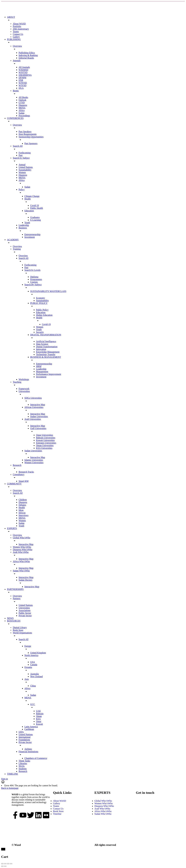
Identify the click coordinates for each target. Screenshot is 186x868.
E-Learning (36, 220)
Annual (22, 165)
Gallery (16, 37)
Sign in (5, 779)
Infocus (22, 513)
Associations (25, 610)
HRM (39, 366)
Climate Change (32, 196)
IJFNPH (22, 78)
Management (42, 372)
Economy (40, 298)
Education (29, 211)
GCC (33, 704)
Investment (30, 237)
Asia (27, 679)
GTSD (22, 103)
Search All (18, 146)
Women (22, 172)
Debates (22, 505)
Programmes (36, 279)
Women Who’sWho (22, 547)
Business (23, 228)
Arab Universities (33, 419)
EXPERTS (12, 528)
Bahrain (40, 714)
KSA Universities (44, 448)
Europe (28, 646)
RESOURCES (14, 621)
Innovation (41, 349)
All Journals (24, 67)
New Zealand (36, 676)
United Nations (26, 167)
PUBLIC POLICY (39, 303)
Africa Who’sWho (21, 561)
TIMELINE (12, 774)
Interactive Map (38, 405)
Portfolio (17, 26)
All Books (23, 97)
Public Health (37, 208)
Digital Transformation (47, 347)
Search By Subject (33, 285)
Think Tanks (24, 761)
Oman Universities (45, 445)
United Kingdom (38, 653)
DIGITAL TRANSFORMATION (46, 335)
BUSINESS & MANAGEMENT (46, 357)
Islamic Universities (34, 460)
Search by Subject (21, 158)
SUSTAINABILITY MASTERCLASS (48, 291)
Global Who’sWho (22, 538)
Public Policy (42, 310)
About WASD (19, 24)
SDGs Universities (33, 398)
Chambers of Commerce (36, 758)
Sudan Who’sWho (21, 571)
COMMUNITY (14, 484)
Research (17, 465)
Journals (17, 61)
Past (21, 155)
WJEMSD (23, 70)
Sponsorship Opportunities (31, 137)
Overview (17, 46)
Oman (39, 716)
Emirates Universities (46, 443)
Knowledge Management (48, 352)
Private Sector (25, 616)
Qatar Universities (45, 435)
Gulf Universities (38, 428)
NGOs (22, 766)
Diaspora (23, 105)
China (33, 686)
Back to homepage (10, 788)
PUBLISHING (14, 39)
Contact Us (18, 34)
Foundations (24, 740)
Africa (22, 110)
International (25, 737)
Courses (34, 282)
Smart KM (24, 481)
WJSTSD (23, 72)
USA (33, 662)
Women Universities (34, 463)
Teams (16, 32)
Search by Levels (32, 270)
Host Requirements (28, 134)
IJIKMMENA (25, 75)
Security (40, 332)
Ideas (21, 510)
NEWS (10, 618)
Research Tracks (26, 472)
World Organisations (22, 633)
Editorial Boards (26, 58)
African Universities (34, 407)
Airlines (28, 749)
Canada (34, 665)
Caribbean (29, 729)
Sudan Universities (39, 416)
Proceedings (24, 116)
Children (23, 500)
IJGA (21, 88)
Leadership (24, 225)
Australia (35, 674)
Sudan (22, 113)
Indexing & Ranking (28, 55)
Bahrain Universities (46, 438)
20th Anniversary (21, 29)
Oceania (28, 667)
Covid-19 (46, 324)
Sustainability (25, 170)
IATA (21, 732)
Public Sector (25, 613)
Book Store (18, 630)
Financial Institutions (28, 752)
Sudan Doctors (26, 580)
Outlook (22, 100)
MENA (22, 108)
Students (23, 769)
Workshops (24, 379)
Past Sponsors (31, 143)
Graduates (35, 217)
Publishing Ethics (27, 53)
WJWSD (23, 83)
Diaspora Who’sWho (23, 550)
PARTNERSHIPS (15, 589)
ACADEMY (13, 240)
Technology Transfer (46, 354)
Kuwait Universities (45, 440)
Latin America (31, 727)
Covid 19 (35, 205)
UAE (38, 711)
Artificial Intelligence (46, 341)
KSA (38, 719)
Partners (17, 598)
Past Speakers (25, 132)
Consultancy (19, 474)
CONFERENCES (15, 118)
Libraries (23, 763)
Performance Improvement (49, 374)
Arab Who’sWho (21, 552)
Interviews (24, 515)
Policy (22, 189)
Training (17, 249)
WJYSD (22, 85)
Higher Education (44, 315)
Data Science (42, 344)
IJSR (21, 80)
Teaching (17, 382)
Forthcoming (25, 153)
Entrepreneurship (32, 234)
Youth (27, 223)
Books (16, 91)
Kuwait (39, 724)
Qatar (39, 721)
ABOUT (11, 17)
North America (31, 655)
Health (28, 199)
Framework (24, 389)
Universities (24, 391)
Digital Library (20, 627)
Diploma (34, 277)
